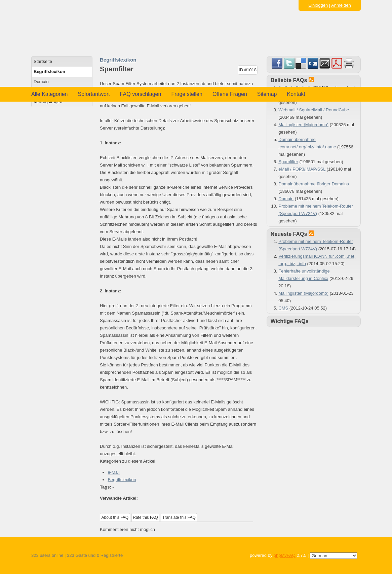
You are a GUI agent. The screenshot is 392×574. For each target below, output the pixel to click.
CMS (283, 308)
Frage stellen (187, 94)
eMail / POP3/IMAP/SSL (302, 169)
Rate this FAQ (145, 517)
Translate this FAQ (179, 517)
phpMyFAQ (285, 555)
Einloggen (318, 5)
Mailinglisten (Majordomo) (303, 125)
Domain (41, 82)
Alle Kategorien (50, 94)
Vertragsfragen (48, 102)
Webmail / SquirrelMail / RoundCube (314, 110)
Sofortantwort (94, 94)
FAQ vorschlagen (141, 94)
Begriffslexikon (49, 71)
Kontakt (296, 94)
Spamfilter (288, 162)
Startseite (43, 61)
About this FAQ (115, 517)
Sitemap (267, 94)
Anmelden (341, 5)
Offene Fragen (230, 94)
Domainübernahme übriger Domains (314, 184)
